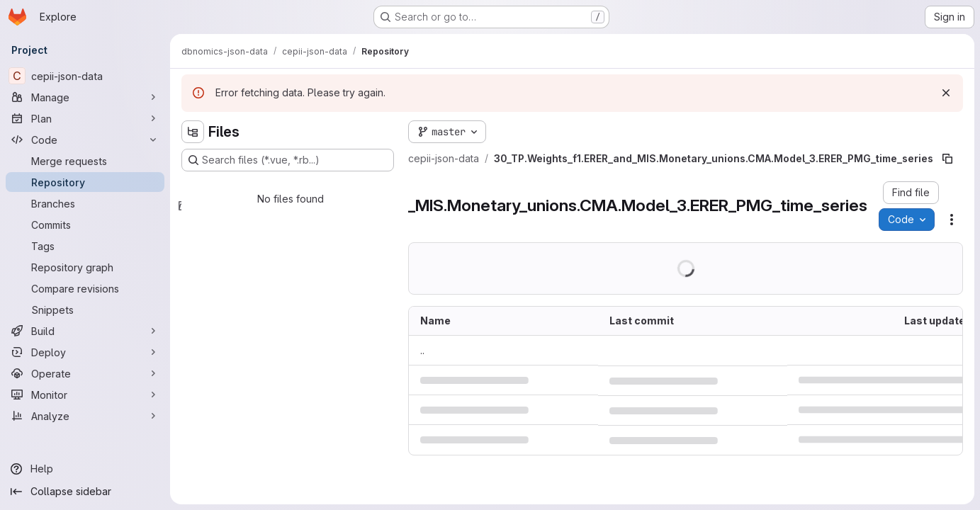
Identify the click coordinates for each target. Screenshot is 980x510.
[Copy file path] (947, 159)
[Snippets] (85, 310)
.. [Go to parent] (422, 350)
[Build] (85, 331)
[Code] (85, 140)
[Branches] (85, 203)
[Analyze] (85, 416)
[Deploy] (85, 352)
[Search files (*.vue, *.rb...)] (288, 160)
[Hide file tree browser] (193, 132)
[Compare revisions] (85, 288)
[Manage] (85, 97)
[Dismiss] (946, 93)
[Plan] (85, 118)
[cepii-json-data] (85, 76)
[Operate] (85, 373)
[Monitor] (85, 395)
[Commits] (85, 225)
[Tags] (85, 246)
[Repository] (85, 182)
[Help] (85, 469)
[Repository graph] (85, 267)
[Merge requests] (85, 161)
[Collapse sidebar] (85, 492)
